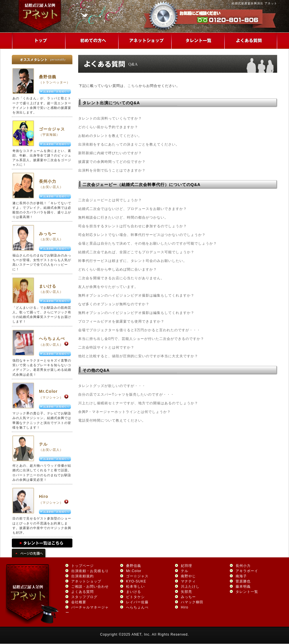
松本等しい (135, 587)
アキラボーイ (247, 571)
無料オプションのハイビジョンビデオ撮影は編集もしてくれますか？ (136, 295)
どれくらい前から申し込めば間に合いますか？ (118, 269)
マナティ (188, 581)
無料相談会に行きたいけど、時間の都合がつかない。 (123, 217)
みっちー (48, 234)
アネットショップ (86, 581)
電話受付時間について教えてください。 (112, 420)
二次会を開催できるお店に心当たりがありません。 (121, 278)
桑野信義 (48, 77)
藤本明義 (243, 587)
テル (43, 444)
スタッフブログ (84, 597)
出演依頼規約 (82, 576)
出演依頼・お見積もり (90, 571)
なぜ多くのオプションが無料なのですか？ (114, 304)
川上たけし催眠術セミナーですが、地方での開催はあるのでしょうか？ (138, 403)
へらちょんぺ (52, 338)
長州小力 (48, 181)
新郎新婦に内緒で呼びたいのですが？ (110, 153)
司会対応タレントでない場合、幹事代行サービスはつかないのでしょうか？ (142, 235)
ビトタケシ (135, 597)
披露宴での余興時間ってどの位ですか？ (112, 162)
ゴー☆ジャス (52, 129)
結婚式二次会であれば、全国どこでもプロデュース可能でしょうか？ (136, 252)
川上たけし (190, 587)
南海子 (241, 576)
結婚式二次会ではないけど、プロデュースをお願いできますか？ (133, 209)
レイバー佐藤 (137, 602)
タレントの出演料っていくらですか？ (110, 118)
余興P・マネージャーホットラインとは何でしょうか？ (124, 412)
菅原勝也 (243, 581)
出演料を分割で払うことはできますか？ (112, 170)
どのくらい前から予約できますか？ (108, 127)
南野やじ (188, 576)
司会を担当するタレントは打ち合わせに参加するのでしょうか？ (133, 226)
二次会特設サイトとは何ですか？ (106, 347)
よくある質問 (82, 592)
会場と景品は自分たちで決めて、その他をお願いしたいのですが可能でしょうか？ (148, 243)
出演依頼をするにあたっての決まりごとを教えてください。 (129, 144)
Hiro (44, 496)
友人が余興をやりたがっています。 (108, 287)
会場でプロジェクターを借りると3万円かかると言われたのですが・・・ (139, 330)
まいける (48, 286)
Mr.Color (48, 391)
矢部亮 (186, 592)
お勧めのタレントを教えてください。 (110, 136)
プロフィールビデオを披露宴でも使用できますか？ (121, 321)
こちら (133, 86)
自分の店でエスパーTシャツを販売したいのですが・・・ (126, 394)
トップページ (82, 566)
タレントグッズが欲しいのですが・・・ (112, 386)
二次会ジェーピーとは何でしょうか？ (110, 200)
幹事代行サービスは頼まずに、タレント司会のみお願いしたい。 (133, 261)
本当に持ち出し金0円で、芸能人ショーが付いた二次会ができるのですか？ (141, 339)
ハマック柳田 (192, 602)
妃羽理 (186, 566)
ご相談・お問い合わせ (90, 587)
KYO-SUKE (136, 581)
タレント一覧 (247, 592)
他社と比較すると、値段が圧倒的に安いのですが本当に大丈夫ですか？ (138, 356)
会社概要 (79, 602)
